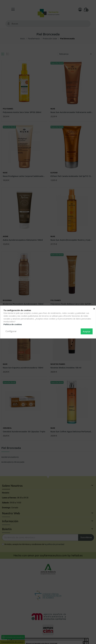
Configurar (11, 331)
